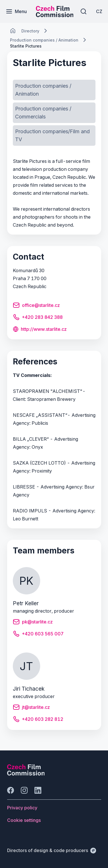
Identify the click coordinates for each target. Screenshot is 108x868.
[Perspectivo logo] (26, 774)
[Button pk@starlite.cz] (33, 623)
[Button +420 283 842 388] (38, 318)
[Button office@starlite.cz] (36, 306)
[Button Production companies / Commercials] (54, 113)
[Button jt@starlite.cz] (31, 708)
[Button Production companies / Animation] (54, 90)
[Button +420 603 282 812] (38, 720)
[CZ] (99, 11)
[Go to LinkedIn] (38, 790)
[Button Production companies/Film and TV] (54, 136)
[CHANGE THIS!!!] (13, 31)
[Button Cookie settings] (24, 820)
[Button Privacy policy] (22, 808)
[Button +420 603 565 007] (38, 635)
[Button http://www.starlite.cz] (40, 330)
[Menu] (16, 11)
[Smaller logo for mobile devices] (55, 15)
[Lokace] (30, 31)
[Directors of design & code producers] (52, 850)
